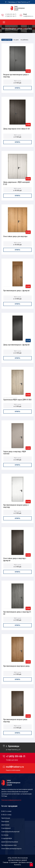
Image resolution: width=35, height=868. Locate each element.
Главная (6, 862)
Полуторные (5, 821)
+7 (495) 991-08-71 (11, 14)
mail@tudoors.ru (28, 16)
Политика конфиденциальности (11, 800)
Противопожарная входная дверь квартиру (15, 720)
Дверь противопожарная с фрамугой (16, 345)
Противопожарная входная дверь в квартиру (16, 505)
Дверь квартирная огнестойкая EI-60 (17, 129)
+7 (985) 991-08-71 (11, 16)
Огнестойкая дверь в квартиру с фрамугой (15, 559)
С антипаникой (6, 828)
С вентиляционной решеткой (10, 832)
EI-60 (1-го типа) (6, 811)
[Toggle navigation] (4, 22)
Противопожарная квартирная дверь (16, 666)
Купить (17, 88)
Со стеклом (5, 835)
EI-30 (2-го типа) (6, 815)
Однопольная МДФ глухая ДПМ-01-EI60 (17, 399)
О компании (13, 862)
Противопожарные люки (9, 845)
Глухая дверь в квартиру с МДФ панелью (15, 452)
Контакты (17, 865)
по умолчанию (7, 40)
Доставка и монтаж (25, 862)
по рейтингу (24, 40)
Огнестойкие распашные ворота (11, 849)
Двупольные (5, 825)
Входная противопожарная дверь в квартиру (16, 75)
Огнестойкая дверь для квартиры (15, 236)
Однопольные (6, 818)
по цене (16, 40)
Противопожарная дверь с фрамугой (16, 291)
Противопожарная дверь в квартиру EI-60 (17, 612)
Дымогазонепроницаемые (10, 842)
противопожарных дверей (18, 860)
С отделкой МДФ (7, 838)
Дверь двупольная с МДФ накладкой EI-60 (16, 183)
